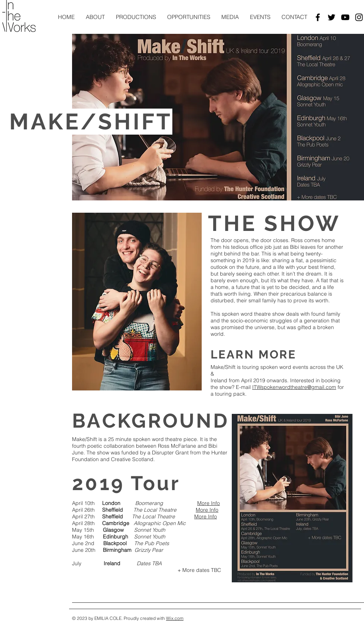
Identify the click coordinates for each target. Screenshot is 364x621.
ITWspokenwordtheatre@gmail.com (294, 387)
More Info (209, 503)
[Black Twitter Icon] (331, 17)
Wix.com (175, 618)
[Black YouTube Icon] (345, 17)
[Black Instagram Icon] (359, 17)
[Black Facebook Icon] (318, 17)
